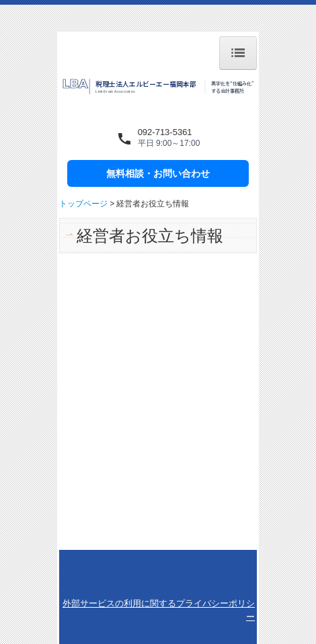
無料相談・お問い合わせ (158, 173)
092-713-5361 (165, 132)
